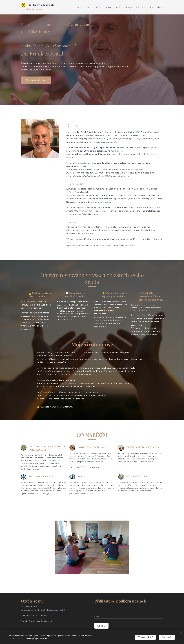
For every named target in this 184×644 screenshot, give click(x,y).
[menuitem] (79, 7)
